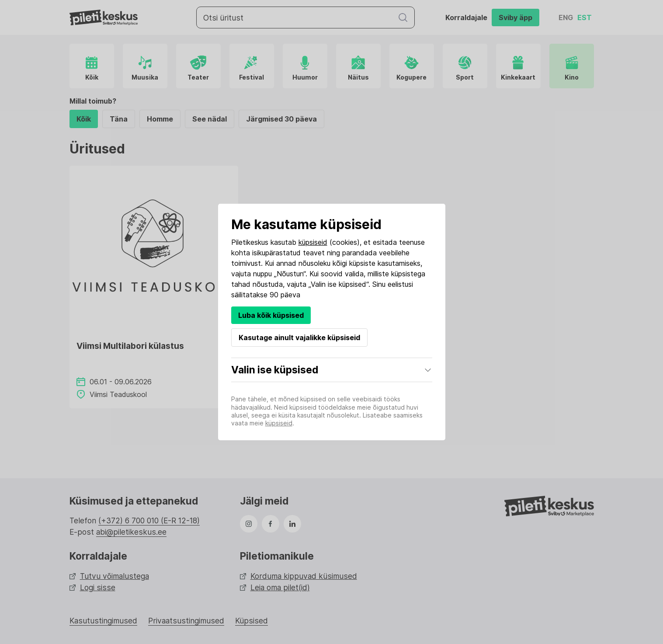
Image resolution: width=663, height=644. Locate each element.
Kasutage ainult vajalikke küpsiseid (299, 338)
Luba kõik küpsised (271, 315)
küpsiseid (313, 242)
